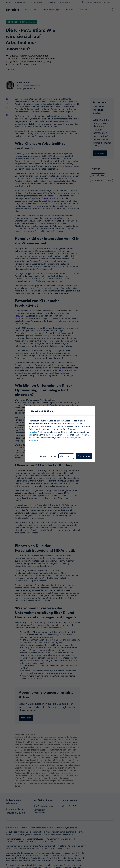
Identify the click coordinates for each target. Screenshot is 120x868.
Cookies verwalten (48, 456)
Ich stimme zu (84, 456)
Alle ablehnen (66, 456)
